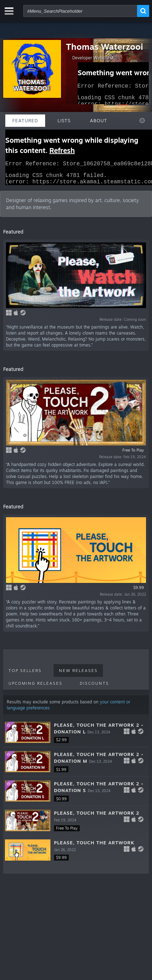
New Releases (78, 675)
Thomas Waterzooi (105, 47)
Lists (64, 120)
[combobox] (80, 11)
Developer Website (94, 58)
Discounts (94, 687)
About (99, 120)
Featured (25, 120)
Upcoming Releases (35, 687)
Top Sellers (25, 675)
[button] (76, 737)
